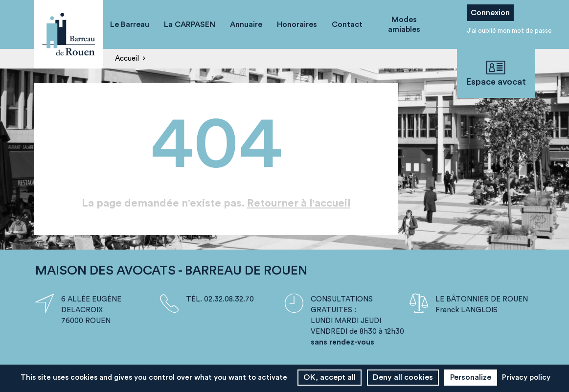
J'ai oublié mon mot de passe (509, 31)
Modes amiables (404, 24)
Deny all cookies (403, 377)
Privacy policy (526, 378)
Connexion (490, 13)
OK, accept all (330, 377)
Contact (347, 24)
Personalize (471, 377)
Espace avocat (496, 73)
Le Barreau (130, 24)
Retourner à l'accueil (299, 203)
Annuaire (246, 24)
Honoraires (297, 24)
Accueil (127, 58)
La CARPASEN (190, 24)
